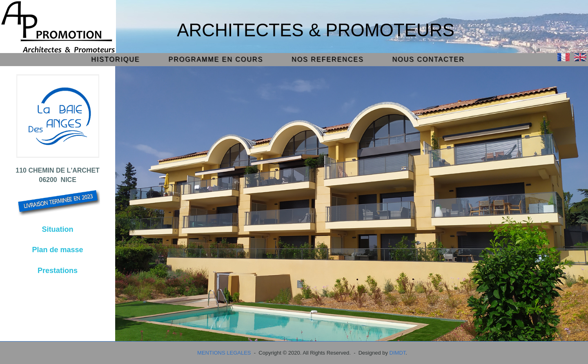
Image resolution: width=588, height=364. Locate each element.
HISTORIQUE (115, 59)
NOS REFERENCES (327, 59)
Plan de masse (58, 250)
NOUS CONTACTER (429, 59)
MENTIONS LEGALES (224, 353)
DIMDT (398, 353)
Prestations (58, 271)
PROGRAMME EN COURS (216, 59)
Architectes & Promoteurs (316, 30)
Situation (58, 229)
